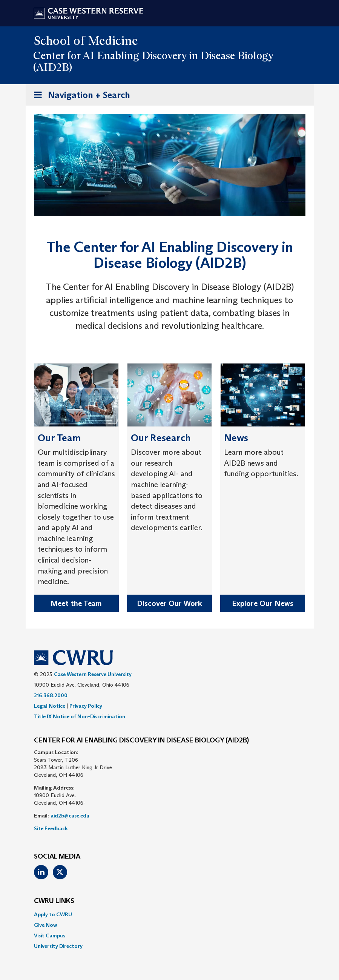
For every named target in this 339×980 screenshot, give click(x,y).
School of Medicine (86, 41)
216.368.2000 (51, 695)
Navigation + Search (80, 96)
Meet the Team (76, 603)
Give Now (45, 925)
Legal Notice (50, 706)
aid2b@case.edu (70, 816)
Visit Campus (50, 936)
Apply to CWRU (53, 914)
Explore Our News (263, 603)
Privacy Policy (86, 706)
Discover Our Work (169, 603)
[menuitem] (170, 914)
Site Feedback (51, 828)
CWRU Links (54, 901)
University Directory (58, 946)
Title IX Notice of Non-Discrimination (80, 716)
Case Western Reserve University (93, 674)
